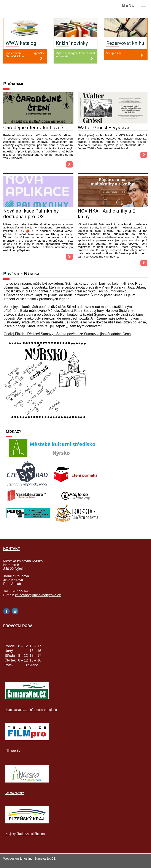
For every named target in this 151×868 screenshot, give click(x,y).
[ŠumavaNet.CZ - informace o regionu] (27, 698)
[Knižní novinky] (75, 28)
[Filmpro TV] (27, 739)
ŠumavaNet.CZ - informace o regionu (31, 710)
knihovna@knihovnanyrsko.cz (38, 595)
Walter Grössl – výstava (104, 127)
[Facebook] (6, 611)
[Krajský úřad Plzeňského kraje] (27, 822)
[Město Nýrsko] (27, 781)
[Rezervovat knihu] (126, 28)
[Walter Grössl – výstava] (113, 123)
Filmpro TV (13, 751)
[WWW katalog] (25, 28)
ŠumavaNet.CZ (45, 859)
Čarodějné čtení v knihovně (33, 127)
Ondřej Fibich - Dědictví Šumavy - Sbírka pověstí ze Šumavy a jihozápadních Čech (67, 334)
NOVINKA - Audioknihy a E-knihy (107, 214)
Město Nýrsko (15, 793)
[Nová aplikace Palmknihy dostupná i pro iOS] (38, 206)
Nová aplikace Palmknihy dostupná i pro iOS (31, 214)
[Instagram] (15, 611)
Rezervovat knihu (125, 43)
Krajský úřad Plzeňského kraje (26, 834)
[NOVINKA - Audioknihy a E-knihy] (113, 206)
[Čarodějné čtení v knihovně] (38, 123)
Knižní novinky (72, 43)
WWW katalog (21, 43)
